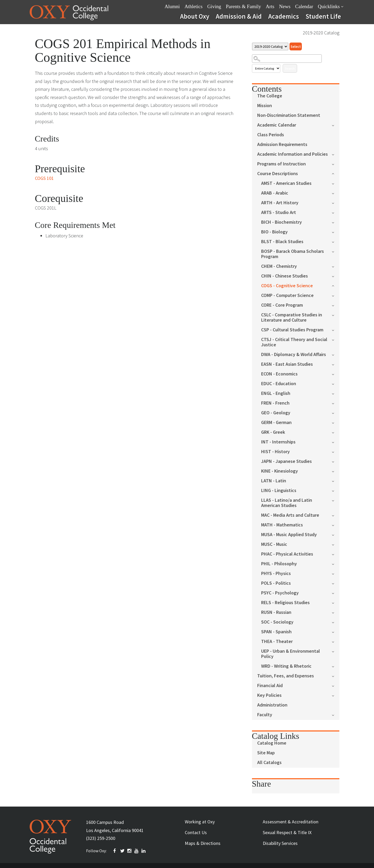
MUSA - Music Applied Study (289, 535)
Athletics (194, 6)
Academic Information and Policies (293, 154)
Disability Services (280, 843)
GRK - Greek (273, 432)
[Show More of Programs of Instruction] (336, 164)
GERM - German (276, 423)
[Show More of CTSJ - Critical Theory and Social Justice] (336, 339)
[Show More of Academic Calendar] (336, 125)
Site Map (266, 753)
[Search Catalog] (287, 59)
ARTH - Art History (280, 203)
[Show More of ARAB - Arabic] (336, 193)
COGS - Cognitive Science (287, 286)
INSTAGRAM (130, 851)
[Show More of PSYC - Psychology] (336, 593)
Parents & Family (243, 6)
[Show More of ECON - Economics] (336, 374)
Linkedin (144, 851)
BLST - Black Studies (282, 242)
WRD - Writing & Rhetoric (286, 666)
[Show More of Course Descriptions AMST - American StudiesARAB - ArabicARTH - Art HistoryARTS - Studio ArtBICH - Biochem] (336, 173)
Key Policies (269, 695)
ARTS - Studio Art (279, 213)
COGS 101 (44, 178)
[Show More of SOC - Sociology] (336, 622)
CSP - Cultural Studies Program (292, 330)
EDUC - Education (279, 384)
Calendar (304, 6)
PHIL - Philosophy (279, 564)
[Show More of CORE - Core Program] (336, 305)
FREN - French (275, 403)
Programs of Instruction (281, 164)
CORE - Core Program (282, 305)
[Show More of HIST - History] (336, 451)
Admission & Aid (239, 16)
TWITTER (123, 851)
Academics (284, 16)
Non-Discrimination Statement (289, 115)
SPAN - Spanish (276, 632)
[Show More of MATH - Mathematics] (336, 525)
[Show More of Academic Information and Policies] (336, 154)
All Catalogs (269, 763)
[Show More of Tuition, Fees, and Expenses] (336, 676)
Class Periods (271, 135)
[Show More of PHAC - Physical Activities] (336, 554)
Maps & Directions (203, 843)
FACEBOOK (115, 851)
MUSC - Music (274, 544)
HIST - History (275, 452)
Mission (265, 106)
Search (290, 68)
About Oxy (195, 16)
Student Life (323, 16)
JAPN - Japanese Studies (286, 461)
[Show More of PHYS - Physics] (336, 573)
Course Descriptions (278, 174)
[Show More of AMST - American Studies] (336, 183)
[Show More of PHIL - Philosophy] (336, 564)
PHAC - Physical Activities (287, 554)
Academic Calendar (277, 125)
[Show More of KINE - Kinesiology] (336, 471)
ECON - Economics (279, 374)
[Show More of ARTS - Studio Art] (336, 212)
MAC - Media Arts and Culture (290, 515)
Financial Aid (270, 686)
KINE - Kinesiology (280, 471)
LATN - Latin (274, 481)
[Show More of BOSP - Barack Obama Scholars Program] (336, 251)
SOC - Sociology (277, 622)
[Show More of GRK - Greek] (336, 432)
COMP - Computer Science (287, 296)
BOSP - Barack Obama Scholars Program (293, 254)
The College (270, 96)
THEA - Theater (277, 642)
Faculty (265, 715)
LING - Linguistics (279, 491)
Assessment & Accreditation (291, 822)
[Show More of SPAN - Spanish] (336, 632)
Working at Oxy (200, 822)
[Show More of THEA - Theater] (336, 641)
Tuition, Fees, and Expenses (286, 676)
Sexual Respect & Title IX (287, 832)
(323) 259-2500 (101, 838)
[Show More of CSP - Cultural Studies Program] (336, 330)
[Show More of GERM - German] (336, 422)
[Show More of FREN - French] (336, 403)
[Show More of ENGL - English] (336, 393)
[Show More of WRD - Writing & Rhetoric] (336, 666)
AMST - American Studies (286, 183)
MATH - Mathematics (282, 525)
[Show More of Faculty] (336, 715)
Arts (270, 6)
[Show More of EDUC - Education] (336, 383)
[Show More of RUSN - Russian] (336, 612)
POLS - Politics (276, 583)
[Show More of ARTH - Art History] (336, 203)
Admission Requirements (282, 145)
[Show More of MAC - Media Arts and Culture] (336, 515)
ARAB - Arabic (275, 193)
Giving (214, 6)
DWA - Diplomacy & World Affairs (294, 355)
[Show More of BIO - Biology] (336, 232)
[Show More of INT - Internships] (336, 442)
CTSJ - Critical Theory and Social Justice (294, 342)
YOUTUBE (137, 851)
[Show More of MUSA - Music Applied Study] (336, 534)
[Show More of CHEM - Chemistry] (336, 266)
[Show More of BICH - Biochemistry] (336, 222)
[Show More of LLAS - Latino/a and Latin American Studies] (336, 500)
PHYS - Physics (276, 574)
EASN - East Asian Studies (287, 364)
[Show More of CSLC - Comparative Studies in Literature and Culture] (336, 315)
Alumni (172, 6)
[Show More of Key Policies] (336, 695)
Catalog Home (272, 743)
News (285, 6)
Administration (272, 705)
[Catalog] (270, 46)
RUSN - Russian (276, 612)
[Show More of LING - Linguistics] (336, 490)
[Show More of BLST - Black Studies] (336, 241)
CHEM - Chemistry (279, 266)
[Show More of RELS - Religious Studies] (336, 602)
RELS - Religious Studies (285, 603)
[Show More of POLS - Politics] (336, 583)
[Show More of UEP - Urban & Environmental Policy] (336, 651)
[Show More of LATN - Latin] (336, 481)
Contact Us (196, 832)
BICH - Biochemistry (281, 222)
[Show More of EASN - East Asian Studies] (336, 364)
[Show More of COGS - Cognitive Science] (336, 285)
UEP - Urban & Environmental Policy (291, 654)
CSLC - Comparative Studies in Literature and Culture (292, 318)
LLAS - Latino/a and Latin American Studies (287, 503)
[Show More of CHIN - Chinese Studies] (336, 276)
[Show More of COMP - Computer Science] (336, 295)
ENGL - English (276, 393)
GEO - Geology (276, 413)
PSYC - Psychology (280, 593)
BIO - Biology (274, 232)
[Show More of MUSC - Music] (336, 544)
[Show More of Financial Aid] (336, 685)
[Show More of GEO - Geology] (336, 413)
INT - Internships (278, 442)
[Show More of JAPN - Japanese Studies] (336, 461)
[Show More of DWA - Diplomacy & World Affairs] (336, 354)
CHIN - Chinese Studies (285, 276)
